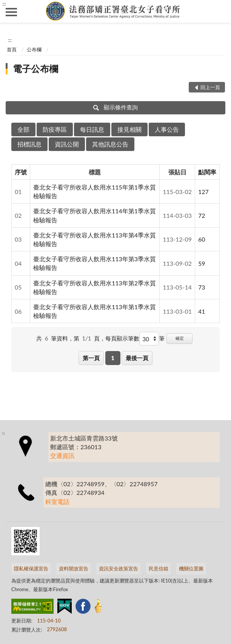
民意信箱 (159, 569)
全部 (23, 129)
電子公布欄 (35, 69)
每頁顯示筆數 (122, 338)
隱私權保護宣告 (31, 569)
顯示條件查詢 (116, 107)
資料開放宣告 (74, 569)
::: (4, 4)
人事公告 (167, 129)
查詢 (220, 11)
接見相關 (129, 129)
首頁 (12, 49)
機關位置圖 (191, 569)
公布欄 (34, 49)
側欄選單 (11, 12)
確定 (180, 338)
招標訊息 (29, 144)
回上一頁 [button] (210, 87)
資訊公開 (67, 144)
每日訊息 (92, 129)
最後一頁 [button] (137, 358)
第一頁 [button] (91, 358)
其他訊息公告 (110, 144)
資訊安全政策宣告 (119, 569)
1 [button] (113, 358)
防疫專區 (55, 129)
